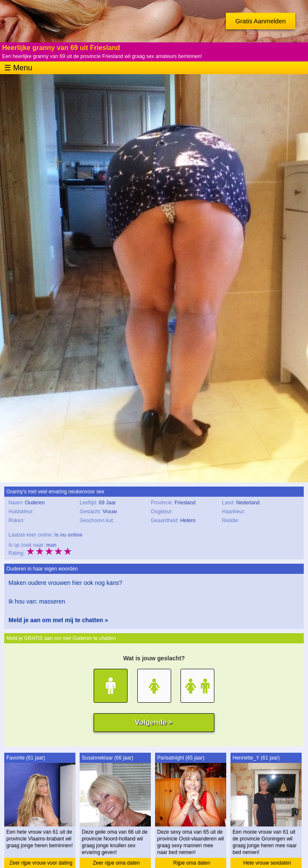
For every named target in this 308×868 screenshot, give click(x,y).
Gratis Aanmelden (260, 21)
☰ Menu (18, 68)
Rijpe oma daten (192, 863)
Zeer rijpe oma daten (116, 863)
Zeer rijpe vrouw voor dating (41, 863)
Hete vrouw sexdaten (267, 863)
